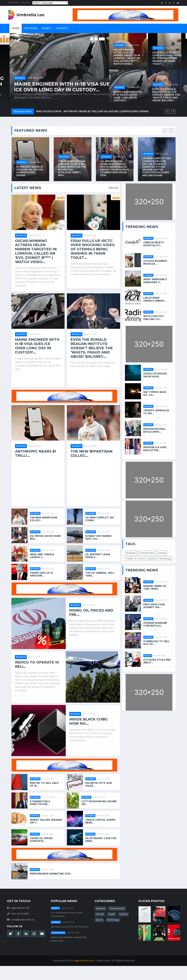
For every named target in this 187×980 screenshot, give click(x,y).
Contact (62, 28)
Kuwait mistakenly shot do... (99, 537)
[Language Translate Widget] (50, 3)
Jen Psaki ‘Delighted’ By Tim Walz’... (70, 927)
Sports (152, 559)
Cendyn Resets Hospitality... (154, 244)
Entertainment (147, 553)
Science (141, 559)
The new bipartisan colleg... (92, 453)
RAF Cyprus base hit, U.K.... (155, 393)
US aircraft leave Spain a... (98, 556)
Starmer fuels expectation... (40, 803)
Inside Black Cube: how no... (89, 721)
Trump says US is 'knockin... (41, 574)
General (86, 797)
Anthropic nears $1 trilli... (36, 453)
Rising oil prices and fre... (91, 613)
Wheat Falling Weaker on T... (46, 821)
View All (113, 188)
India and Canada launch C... (42, 556)
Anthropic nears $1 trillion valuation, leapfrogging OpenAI (72, 171)
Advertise (25, 3)
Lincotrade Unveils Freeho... (155, 299)
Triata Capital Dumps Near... (100, 821)
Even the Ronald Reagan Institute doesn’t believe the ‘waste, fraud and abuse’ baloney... (166, 95)
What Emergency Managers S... (155, 281)
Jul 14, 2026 (13, 3)
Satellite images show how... (155, 375)
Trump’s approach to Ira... (156, 412)
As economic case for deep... (101, 840)
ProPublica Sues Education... (155, 449)
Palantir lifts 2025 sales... (99, 784)
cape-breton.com (84, 961)
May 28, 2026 (26, 72)
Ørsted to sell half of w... (44, 784)
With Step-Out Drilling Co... (154, 318)
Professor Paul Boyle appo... (154, 430)
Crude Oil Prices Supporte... (41, 840)
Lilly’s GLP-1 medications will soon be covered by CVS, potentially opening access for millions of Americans (30, 167)
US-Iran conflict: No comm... (100, 519)
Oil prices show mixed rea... (45, 537)
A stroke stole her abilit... (157, 661)
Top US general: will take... (100, 574)
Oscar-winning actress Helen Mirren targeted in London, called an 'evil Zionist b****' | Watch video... (127, 57)
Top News (31, 28)
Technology (165, 559)
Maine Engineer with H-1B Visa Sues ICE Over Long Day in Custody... (128, 96)
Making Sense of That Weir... (155, 587)
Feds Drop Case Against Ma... (154, 606)
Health (130, 559)
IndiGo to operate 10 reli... (37, 664)
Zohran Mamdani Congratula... (155, 624)
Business (10, 72)
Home (15, 28)
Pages (46, 28)
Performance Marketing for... (51, 874)
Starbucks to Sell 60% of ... (157, 643)
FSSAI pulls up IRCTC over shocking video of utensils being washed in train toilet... (54, 84)
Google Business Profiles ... (155, 262)
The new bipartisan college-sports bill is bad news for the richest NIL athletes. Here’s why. (114, 168)
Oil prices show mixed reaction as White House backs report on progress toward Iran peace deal (157, 168)
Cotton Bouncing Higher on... (99, 803)
